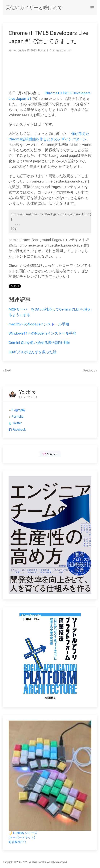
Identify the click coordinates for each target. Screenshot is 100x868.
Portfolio (18, 417)
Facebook (19, 430)
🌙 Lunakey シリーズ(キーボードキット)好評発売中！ (23, 837)
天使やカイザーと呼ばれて (34, 8)
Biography (18, 410)
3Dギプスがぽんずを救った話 (33, 352)
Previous (90, 370)
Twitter (17, 423)
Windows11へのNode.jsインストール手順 (42, 333)
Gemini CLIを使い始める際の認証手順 (39, 343)
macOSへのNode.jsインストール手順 (39, 324)
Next (7, 370)
